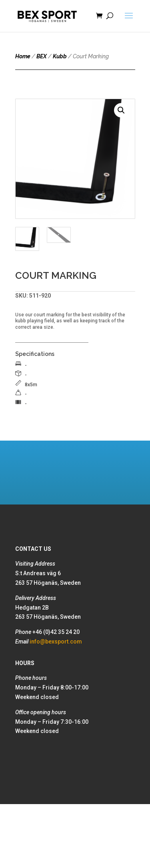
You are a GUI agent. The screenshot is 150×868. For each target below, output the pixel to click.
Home (23, 56)
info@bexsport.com (56, 642)
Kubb (60, 56)
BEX (42, 56)
